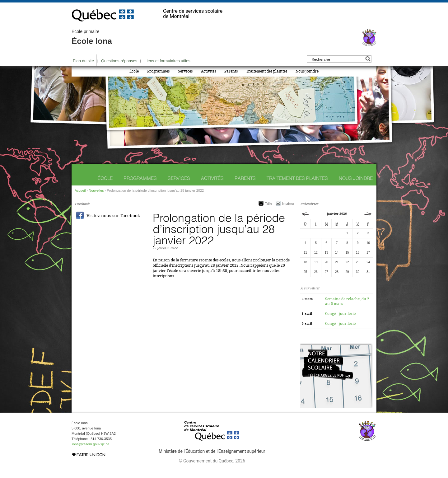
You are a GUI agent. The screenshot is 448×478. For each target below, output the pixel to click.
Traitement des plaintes (267, 71)
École (134, 71)
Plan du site (83, 61)
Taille (269, 204)
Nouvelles (96, 190)
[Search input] (337, 59)
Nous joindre (307, 71)
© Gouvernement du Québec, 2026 (212, 461)
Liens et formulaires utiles (167, 61)
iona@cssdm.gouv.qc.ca (91, 444)
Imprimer (288, 204)
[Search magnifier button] (368, 59)
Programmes (158, 71)
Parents (231, 71)
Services (185, 71)
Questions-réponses (119, 61)
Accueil (80, 190)
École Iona (92, 37)
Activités (208, 71)
